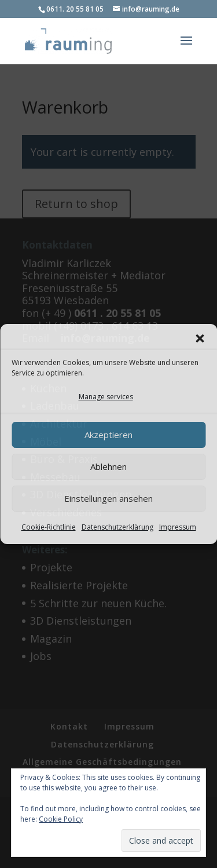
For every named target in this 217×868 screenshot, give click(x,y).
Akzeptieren (108, 435)
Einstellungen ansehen (108, 498)
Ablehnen (108, 466)
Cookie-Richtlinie (49, 527)
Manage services (106, 397)
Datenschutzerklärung (117, 527)
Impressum (178, 527)
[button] (200, 338)
